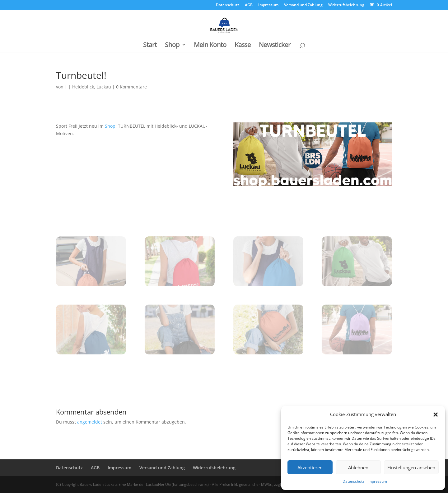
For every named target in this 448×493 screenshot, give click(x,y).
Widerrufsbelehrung (346, 5)
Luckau (104, 87)
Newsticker (275, 46)
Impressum (377, 481)
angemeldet (90, 422)
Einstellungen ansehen (411, 467)
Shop (172, 46)
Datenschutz (353, 481)
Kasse (243, 46)
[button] (436, 415)
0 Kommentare (131, 87)
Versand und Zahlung (303, 5)
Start (150, 46)
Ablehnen (358, 467)
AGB (249, 5)
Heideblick (83, 87)
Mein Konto (210, 46)
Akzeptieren (310, 467)
